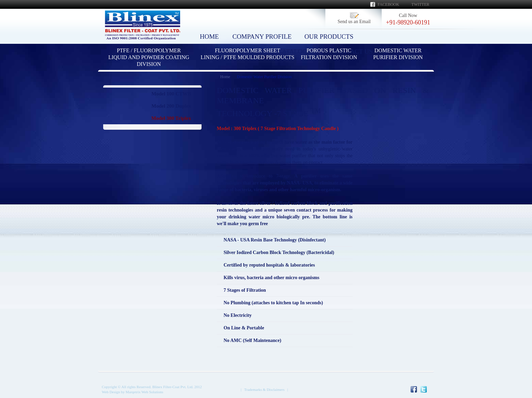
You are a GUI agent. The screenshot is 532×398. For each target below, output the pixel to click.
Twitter (421, 4)
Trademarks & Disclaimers (264, 390)
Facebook (388, 4)
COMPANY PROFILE (262, 37)
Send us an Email (354, 22)
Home (225, 77)
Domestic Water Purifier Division (264, 77)
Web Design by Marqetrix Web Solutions (132, 392)
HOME (209, 37)
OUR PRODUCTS (329, 37)
